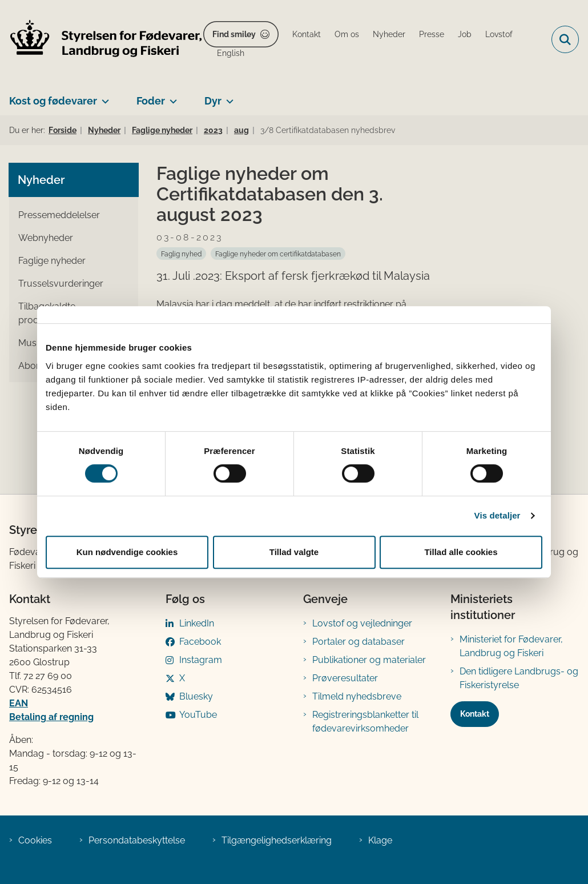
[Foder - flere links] (171, 97)
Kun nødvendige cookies (127, 552)
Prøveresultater (345, 678)
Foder (151, 101)
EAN (19, 703)
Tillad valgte (294, 552)
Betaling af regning (51, 717)
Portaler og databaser (359, 642)
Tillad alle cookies (461, 552)
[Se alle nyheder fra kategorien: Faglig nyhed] (181, 254)
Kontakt (475, 714)
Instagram (201, 660)
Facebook (200, 642)
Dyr (213, 101)
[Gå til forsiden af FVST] (102, 40)
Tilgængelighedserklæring (277, 840)
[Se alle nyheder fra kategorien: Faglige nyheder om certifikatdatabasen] (278, 254)
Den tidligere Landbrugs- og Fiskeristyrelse (519, 678)
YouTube (198, 715)
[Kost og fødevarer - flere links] (103, 97)
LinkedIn (197, 623)
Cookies (35, 840)
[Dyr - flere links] (227, 97)
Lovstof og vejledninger (362, 623)
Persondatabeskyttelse (137, 840)
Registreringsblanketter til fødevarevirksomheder (365, 722)
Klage (380, 840)
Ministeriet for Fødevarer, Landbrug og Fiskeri (511, 646)
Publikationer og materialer (369, 660)
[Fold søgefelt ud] (565, 39)
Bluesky (196, 696)
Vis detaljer (498, 515)
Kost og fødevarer (53, 101)
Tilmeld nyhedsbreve (357, 696)
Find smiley (234, 34)
